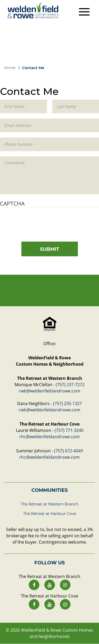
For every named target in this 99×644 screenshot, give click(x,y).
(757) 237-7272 (70, 385)
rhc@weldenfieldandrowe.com (49, 437)
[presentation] (40, 223)
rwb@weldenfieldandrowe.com (49, 391)
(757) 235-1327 (67, 403)
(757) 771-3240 (69, 430)
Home (10, 68)
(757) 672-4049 (69, 451)
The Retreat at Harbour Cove (50, 514)
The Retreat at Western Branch (49, 504)
